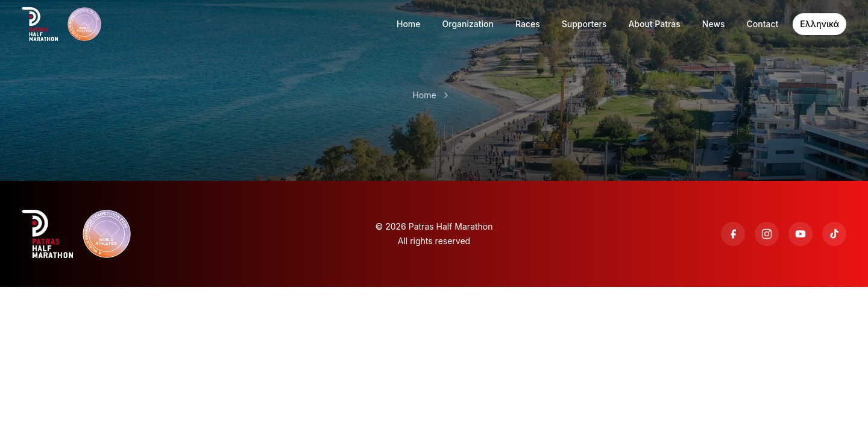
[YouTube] (800, 234)
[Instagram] (767, 234)
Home (424, 95)
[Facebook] (733, 234)
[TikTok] (834, 234)
